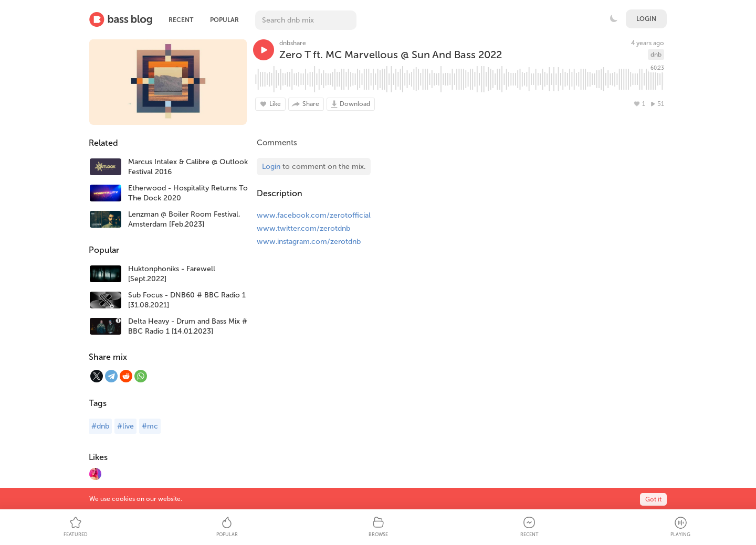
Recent (181, 20)
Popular (224, 20)
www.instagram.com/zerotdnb (309, 242)
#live (125, 426)
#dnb (100, 426)
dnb (656, 55)
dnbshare (293, 43)
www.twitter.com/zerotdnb (303, 228)
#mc (150, 426)
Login (646, 19)
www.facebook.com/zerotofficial (314, 215)
